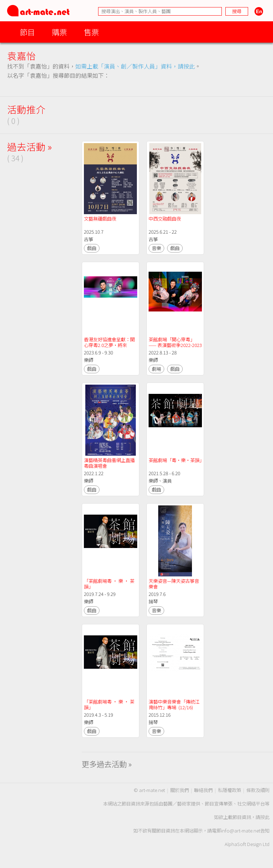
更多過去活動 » (107, 764)
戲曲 (92, 248)
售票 (91, 32)
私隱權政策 (229, 790)
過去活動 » (30, 147)
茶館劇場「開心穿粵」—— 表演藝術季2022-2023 (175, 342)
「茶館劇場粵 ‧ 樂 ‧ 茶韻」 (109, 584)
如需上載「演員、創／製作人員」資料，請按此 (135, 66)
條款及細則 (258, 790)
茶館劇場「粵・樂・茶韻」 (176, 460)
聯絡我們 (203, 790)
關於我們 (180, 790)
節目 (27, 32)
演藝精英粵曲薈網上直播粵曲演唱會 (109, 463)
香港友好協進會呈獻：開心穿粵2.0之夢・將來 (109, 342)
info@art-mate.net (241, 831)
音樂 (156, 248)
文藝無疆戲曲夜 (100, 219)
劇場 (156, 369)
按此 (265, 817)
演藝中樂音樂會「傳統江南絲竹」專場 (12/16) (174, 704)
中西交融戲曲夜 (165, 219)
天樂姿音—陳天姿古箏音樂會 (174, 584)
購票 (59, 32)
